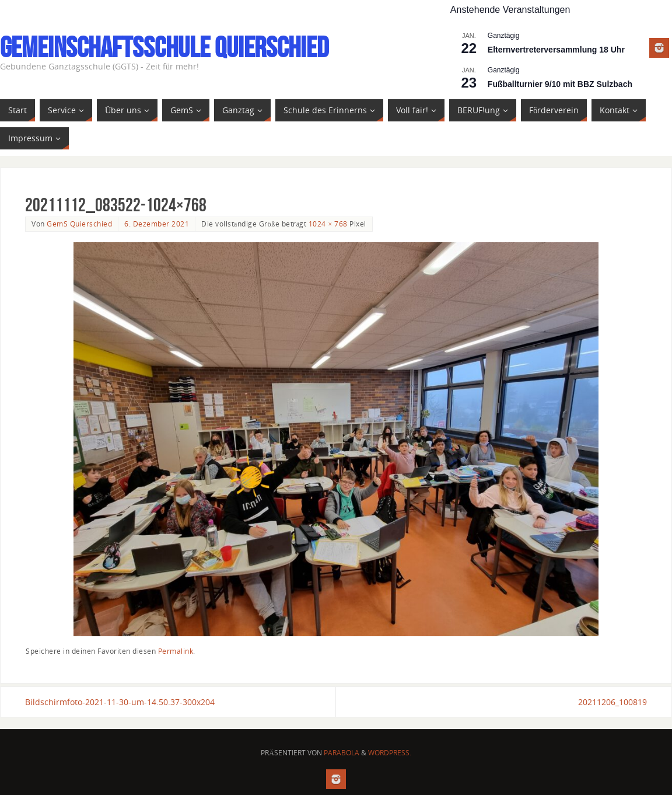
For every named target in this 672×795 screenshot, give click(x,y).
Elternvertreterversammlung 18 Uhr (556, 50)
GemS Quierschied (79, 224)
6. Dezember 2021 (157, 224)
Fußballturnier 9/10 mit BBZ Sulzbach (560, 84)
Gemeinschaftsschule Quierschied (164, 47)
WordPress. (390, 753)
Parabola (342, 753)
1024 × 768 (328, 224)
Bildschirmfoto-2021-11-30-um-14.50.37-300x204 (120, 702)
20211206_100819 (612, 702)
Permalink (176, 651)
